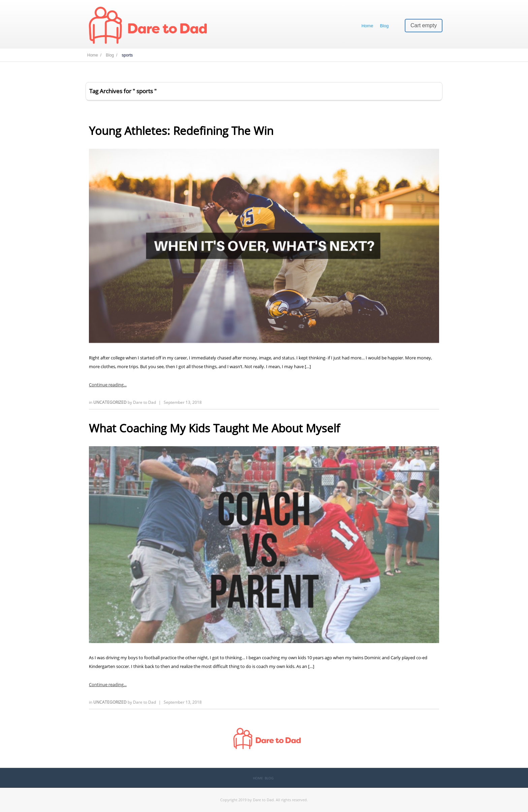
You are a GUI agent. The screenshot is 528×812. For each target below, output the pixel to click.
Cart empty (424, 25)
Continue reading (106, 385)
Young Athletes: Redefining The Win (181, 131)
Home (367, 26)
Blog (384, 26)
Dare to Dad (144, 402)
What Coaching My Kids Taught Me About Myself (214, 428)
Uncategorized (110, 402)
